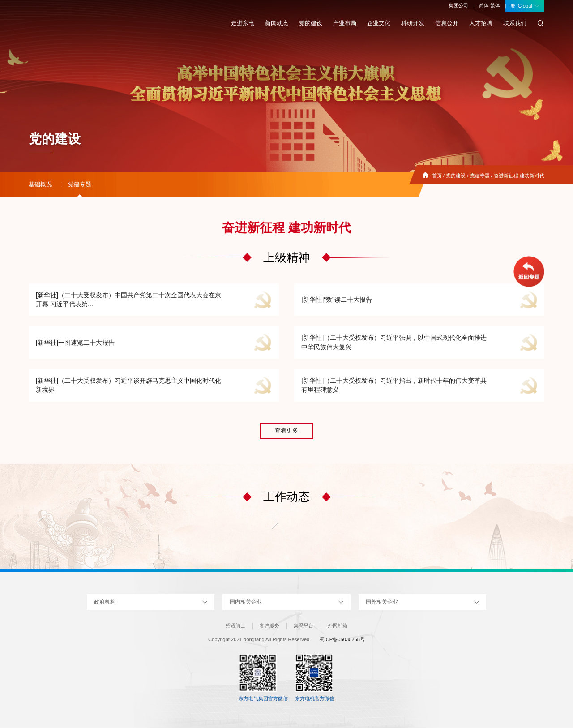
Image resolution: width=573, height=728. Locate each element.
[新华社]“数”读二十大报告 (337, 300)
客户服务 (269, 626)
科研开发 (413, 23)
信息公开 (447, 23)
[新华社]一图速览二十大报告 (75, 343)
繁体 (495, 5)
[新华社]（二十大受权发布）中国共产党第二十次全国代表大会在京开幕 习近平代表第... (128, 300)
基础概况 (40, 184)
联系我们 (515, 23)
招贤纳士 (235, 626)
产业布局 (345, 23)
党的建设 (311, 23)
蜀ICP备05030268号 (342, 640)
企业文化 (379, 23)
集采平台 (304, 626)
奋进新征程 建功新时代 (519, 176)
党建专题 (480, 176)
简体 (484, 5)
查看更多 (286, 431)
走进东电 (243, 23)
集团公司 (458, 5)
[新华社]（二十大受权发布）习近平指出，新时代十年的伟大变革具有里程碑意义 (394, 385)
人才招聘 (481, 23)
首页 (437, 176)
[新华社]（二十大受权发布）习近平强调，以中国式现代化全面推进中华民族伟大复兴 (394, 343)
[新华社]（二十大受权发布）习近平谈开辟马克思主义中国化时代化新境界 (128, 385)
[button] (41, 523)
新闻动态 (277, 23)
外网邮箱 (338, 626)
